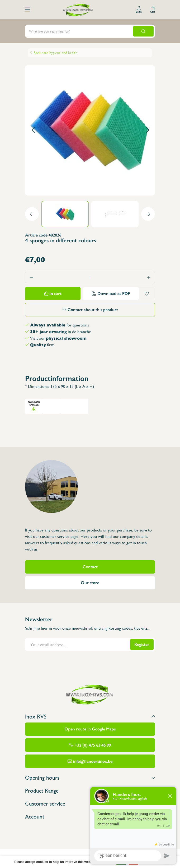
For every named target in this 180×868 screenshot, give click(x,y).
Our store (90, 583)
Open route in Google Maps (90, 729)
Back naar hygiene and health (55, 53)
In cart (55, 294)
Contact (90, 567)
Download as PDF (114, 294)
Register (142, 644)
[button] (33, 130)
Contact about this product (93, 310)
